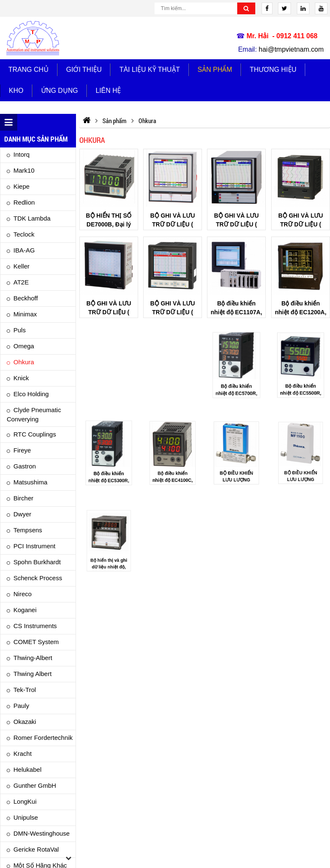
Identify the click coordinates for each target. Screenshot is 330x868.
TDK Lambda (32, 218)
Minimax (25, 314)
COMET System (36, 642)
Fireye (22, 450)
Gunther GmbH (35, 785)
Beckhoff (26, 298)
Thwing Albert (33, 674)
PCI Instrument (34, 546)
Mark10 (24, 170)
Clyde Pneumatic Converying (34, 414)
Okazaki (25, 722)
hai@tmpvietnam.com (291, 49)
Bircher (24, 498)
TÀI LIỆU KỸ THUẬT (149, 70)
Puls (20, 330)
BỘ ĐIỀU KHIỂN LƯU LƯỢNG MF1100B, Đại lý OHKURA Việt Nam (300, 471)
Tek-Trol (25, 690)
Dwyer (22, 514)
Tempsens (28, 530)
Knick (21, 378)
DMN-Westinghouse (42, 833)
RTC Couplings (35, 434)
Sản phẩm (215, 70)
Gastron (25, 466)
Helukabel (27, 769)
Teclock (24, 234)
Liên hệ (109, 91)
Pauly (21, 706)
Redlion (24, 202)
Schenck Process (38, 578)
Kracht (22, 754)
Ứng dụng (60, 91)
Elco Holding (31, 394)
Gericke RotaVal (36, 849)
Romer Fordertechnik (43, 738)
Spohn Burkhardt (37, 562)
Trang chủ (29, 70)
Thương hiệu (273, 70)
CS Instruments (35, 626)
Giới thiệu (84, 70)
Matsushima (30, 482)
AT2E (21, 282)
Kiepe (21, 186)
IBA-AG (24, 250)
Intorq (21, 154)
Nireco (22, 594)
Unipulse (26, 817)
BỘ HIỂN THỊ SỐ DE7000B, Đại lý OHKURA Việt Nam (109, 224)
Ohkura (24, 362)
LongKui (25, 801)
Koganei (25, 610)
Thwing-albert (33, 658)
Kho (16, 91)
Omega (24, 346)
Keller (21, 266)
